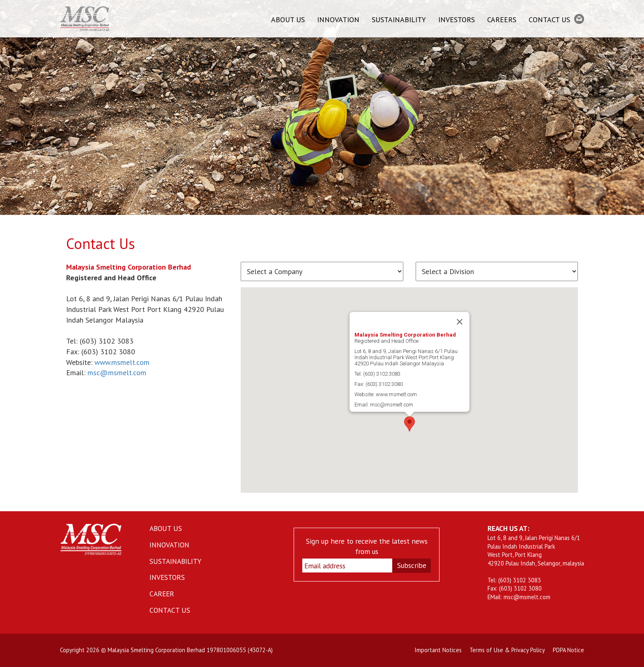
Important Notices (438, 650)
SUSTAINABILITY (399, 20)
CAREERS (502, 20)
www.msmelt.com (122, 362)
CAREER (162, 594)
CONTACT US (556, 19)
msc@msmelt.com (117, 373)
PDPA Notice (568, 650)
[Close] (460, 322)
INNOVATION (338, 20)
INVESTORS (457, 20)
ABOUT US (288, 20)
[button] (409, 424)
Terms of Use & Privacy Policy (507, 650)
